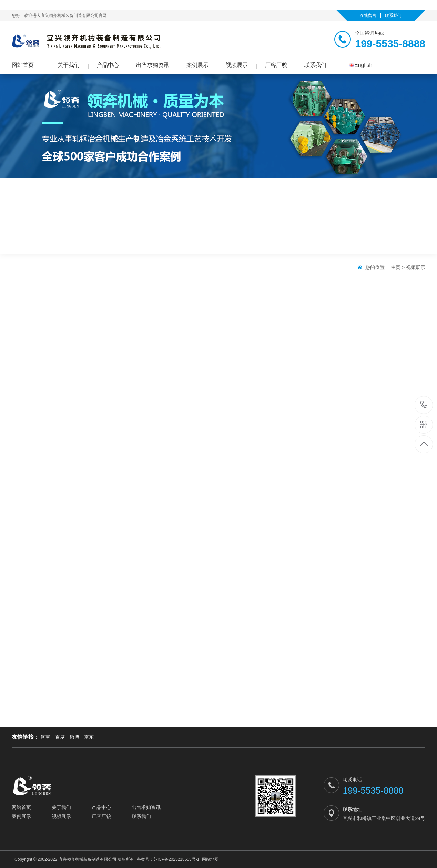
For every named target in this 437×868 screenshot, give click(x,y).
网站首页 (23, 65)
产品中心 (108, 65)
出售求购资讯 (153, 65)
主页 (396, 267)
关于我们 (69, 65)
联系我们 (393, 16)
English (360, 65)
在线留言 (368, 16)
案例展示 (197, 65)
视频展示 (237, 65)
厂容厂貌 (276, 65)
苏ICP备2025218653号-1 (176, 859)
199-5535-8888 (424, 405)
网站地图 (210, 859)
